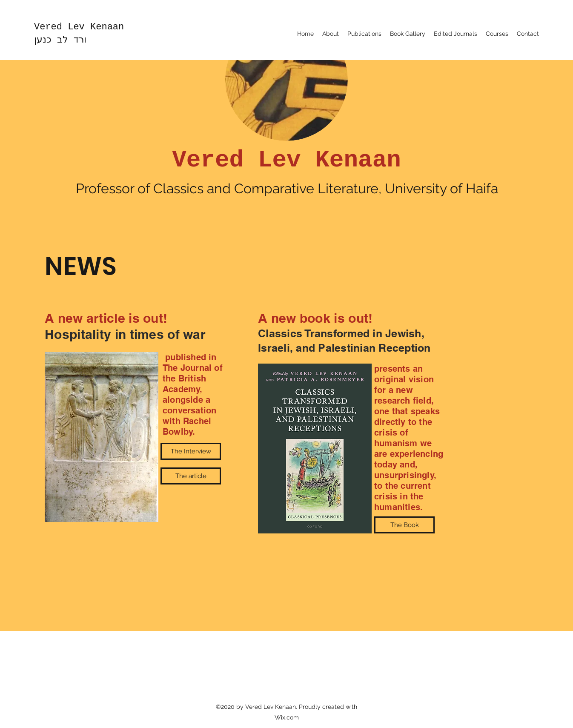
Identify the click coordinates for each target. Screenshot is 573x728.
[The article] (191, 476)
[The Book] (404, 525)
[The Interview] (191, 451)
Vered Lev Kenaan (79, 27)
